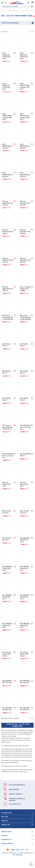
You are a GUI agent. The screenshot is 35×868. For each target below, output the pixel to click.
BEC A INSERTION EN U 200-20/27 (25, 146)
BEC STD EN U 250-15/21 (24, 512)
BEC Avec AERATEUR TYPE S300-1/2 (8, 289)
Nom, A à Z (5, 32)
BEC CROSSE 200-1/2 (6, 372)
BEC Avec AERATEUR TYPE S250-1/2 (8, 260)
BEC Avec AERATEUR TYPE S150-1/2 (8, 203)
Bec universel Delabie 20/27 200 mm (24, 654)
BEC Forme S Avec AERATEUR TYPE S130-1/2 (7, 427)
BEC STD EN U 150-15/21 (7, 512)
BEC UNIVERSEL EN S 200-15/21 (25, 682)
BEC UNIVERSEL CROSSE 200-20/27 (7, 597)
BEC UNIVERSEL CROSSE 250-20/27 (7, 626)
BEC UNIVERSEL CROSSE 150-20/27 (7, 569)
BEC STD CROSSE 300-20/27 (24, 484)
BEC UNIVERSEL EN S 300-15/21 (25, 709)
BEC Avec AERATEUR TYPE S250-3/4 (25, 260)
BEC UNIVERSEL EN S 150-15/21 (7, 682)
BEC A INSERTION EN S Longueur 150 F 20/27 (25, 86)
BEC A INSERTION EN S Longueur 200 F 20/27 (7, 117)
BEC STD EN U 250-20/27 (7, 539)
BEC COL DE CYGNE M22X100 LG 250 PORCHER (25, 317)
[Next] (32, 32)
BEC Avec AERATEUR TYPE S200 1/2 (8, 232)
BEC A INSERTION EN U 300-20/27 (25, 175)
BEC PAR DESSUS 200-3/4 (25, 455)
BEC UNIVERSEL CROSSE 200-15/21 (25, 569)
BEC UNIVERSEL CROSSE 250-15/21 (25, 597)
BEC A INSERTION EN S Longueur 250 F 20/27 (25, 117)
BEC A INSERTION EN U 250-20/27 (7, 175)
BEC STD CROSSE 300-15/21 (7, 484)
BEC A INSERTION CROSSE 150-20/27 (7, 56)
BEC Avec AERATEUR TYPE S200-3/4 (25, 232)
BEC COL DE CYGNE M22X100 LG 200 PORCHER (8, 317)
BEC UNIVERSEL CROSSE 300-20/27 (25, 626)
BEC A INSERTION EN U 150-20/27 (7, 146)
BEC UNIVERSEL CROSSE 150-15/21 (25, 540)
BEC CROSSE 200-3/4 (24, 372)
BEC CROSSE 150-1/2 (6, 345)
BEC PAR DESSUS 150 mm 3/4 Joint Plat (25, 427)
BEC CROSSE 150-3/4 (24, 345)
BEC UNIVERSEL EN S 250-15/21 (7, 709)
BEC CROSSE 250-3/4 (24, 399)
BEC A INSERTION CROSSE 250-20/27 (24, 56)
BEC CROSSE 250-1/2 (6, 399)
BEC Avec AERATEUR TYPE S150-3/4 (25, 203)
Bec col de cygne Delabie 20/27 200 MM (25, 289)
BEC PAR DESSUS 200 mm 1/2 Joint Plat (8, 456)
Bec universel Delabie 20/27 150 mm (7, 654)
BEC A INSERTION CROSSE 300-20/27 (7, 86)
